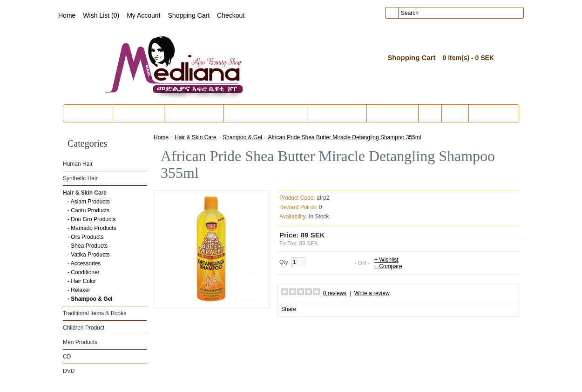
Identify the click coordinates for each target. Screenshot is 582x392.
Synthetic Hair (138, 113)
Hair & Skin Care (194, 113)
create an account (494, 41)
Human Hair (89, 113)
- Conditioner (84, 272)
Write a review (372, 293)
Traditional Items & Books (265, 113)
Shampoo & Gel (242, 137)
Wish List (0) (101, 15)
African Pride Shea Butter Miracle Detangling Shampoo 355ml (344, 137)
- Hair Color (82, 281)
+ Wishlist (386, 260)
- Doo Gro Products (91, 219)
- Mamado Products (92, 228)
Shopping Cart (189, 15)
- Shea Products (88, 246)
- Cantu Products (88, 210)
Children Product (337, 113)
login (454, 41)
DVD (455, 113)
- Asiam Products (89, 202)
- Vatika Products (88, 255)
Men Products (393, 113)
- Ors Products (85, 237)
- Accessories (84, 264)
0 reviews (335, 293)
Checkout (231, 15)
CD (430, 113)
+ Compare (388, 266)
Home (67, 15)
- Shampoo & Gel (90, 299)
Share (289, 309)
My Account (143, 15)
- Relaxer (79, 290)
